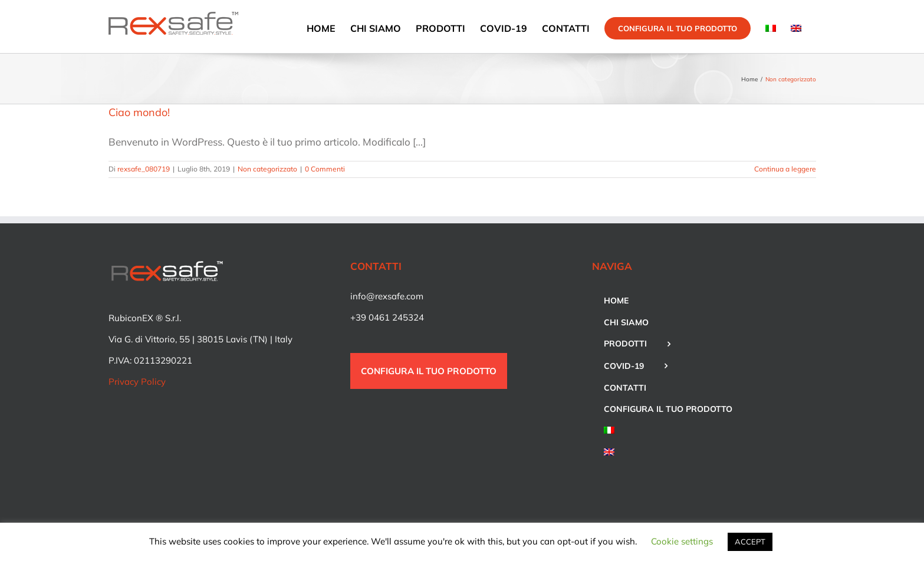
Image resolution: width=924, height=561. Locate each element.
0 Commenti (325, 169)
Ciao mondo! (139, 112)
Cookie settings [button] (682, 541)
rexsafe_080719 (144, 169)
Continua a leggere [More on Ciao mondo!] (785, 169)
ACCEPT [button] (750, 542)
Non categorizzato (267, 169)
